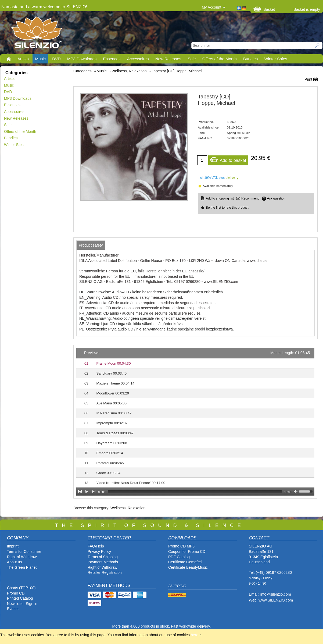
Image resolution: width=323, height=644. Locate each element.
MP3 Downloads (82, 59)
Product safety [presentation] (91, 245)
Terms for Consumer (24, 552)
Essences (112, 59)
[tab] (91, 245)
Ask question (276, 198)
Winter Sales (276, 59)
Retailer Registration (105, 572)
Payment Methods (103, 562)
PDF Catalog (179, 557)
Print (308, 79)
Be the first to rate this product (227, 208)
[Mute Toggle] (296, 492)
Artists (23, 59)
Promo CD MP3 (181, 546)
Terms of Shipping (103, 557)
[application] (195, 422)
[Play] (87, 492)
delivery (232, 177)
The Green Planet (22, 567)
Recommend (250, 198)
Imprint (13, 546)
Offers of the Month (220, 59)
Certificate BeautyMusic (188, 567)
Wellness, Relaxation (128, 508)
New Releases (168, 59)
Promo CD (16, 593)
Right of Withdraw (22, 557)
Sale (192, 59)
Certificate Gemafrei (185, 562)
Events (13, 609)
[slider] (195, 492)
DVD (56, 59)
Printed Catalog (20, 598)
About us (14, 562)
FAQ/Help (96, 546)
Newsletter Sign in (22, 604)
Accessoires (138, 59)
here (195, 635)
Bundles (250, 59)
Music (40, 59)
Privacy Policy (99, 552)
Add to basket (228, 159)
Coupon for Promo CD (187, 552)
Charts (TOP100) (21, 588)
